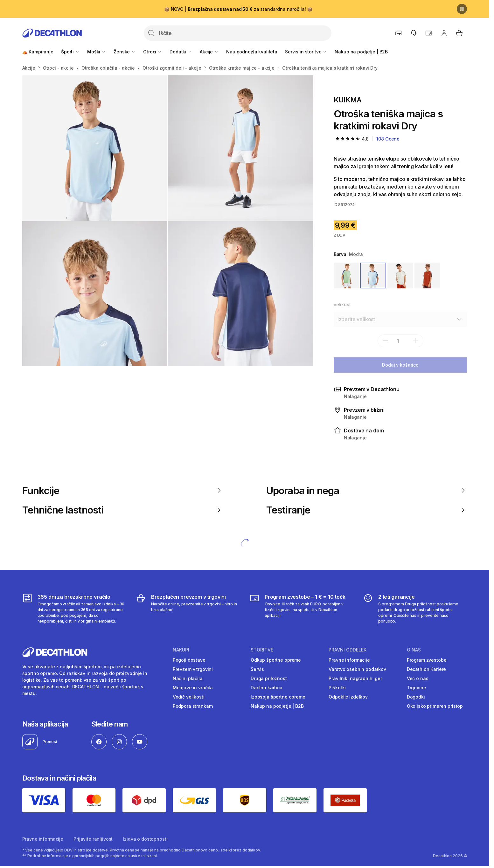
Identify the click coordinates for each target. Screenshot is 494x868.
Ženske (125, 52)
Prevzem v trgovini (193, 669)
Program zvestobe (427, 660)
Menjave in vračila (193, 688)
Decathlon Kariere (427, 669)
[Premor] (462, 9)
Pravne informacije (349, 660)
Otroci (153, 52)
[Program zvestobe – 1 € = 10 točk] (301, 609)
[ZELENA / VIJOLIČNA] (347, 276)
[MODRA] (373, 276)
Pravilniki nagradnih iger (355, 678)
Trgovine (417, 688)
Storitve (262, 650)
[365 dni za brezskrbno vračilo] (74, 609)
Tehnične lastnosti (123, 510)
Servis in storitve (306, 52)
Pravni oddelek (348, 650)
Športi (70, 52)
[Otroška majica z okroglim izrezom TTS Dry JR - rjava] (95, 148)
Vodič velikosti (189, 697)
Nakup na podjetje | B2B (361, 52)
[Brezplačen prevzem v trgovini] (188, 609)
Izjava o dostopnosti (145, 839)
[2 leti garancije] (415, 609)
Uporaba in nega (367, 490)
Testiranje (367, 510)
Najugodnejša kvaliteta (252, 52)
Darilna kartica (267, 688)
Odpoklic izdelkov (348, 697)
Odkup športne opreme (276, 660)
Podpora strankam (193, 706)
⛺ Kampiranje (38, 52)
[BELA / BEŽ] (400, 276)
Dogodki (416, 697)
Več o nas (418, 678)
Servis (257, 669)
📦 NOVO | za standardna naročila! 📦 (238, 9)
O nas (414, 650)
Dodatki (181, 52)
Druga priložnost (269, 678)
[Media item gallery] (168, 221)
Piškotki (337, 688)
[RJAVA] (427, 276)
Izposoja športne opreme (278, 697)
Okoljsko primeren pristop (435, 706)
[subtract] (385, 341)
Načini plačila (188, 678)
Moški (97, 52)
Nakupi (181, 650)
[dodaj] (416, 341)
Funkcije (123, 490)
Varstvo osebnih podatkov (357, 669)
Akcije (209, 52)
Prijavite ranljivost (93, 839)
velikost (342, 304)
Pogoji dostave (189, 660)
